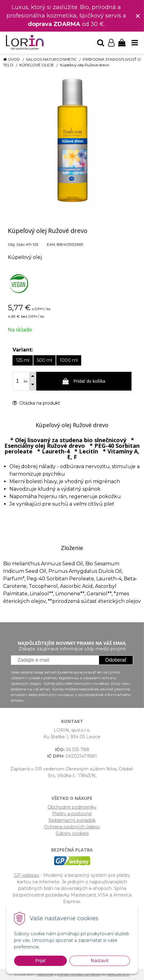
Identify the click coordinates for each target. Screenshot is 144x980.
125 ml (23, 360)
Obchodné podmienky (72, 807)
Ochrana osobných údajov (72, 827)
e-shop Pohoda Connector (79, 974)
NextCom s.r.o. (118, 974)
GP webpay (27, 875)
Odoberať (116, 660)
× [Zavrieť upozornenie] (138, 16)
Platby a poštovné (72, 814)
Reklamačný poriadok (72, 820)
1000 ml (69, 360)
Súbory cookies (72, 833)
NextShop (45, 974)
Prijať (40, 961)
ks (26, 381)
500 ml (45, 360)
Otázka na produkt (36, 403)
